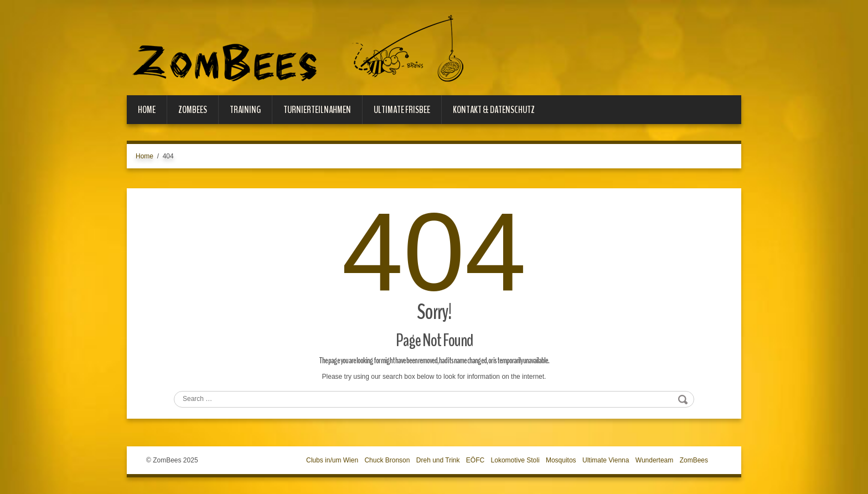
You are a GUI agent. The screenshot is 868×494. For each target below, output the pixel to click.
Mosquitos (561, 460)
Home (147, 110)
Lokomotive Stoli (515, 460)
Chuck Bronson (387, 460)
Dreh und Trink (438, 460)
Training (245, 110)
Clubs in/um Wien (332, 460)
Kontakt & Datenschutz (494, 110)
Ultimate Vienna (606, 460)
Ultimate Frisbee (402, 110)
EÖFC (475, 460)
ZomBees (193, 110)
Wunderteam (654, 460)
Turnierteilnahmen (317, 110)
